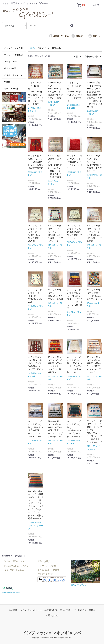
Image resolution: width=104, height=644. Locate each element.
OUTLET (8, 82)
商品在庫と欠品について (16, 566)
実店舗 (92, 610)
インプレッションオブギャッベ (52, 633)
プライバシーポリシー (31, 610)
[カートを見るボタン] (81, 5)
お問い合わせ (52, 615)
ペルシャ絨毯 (10, 68)
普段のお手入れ (45, 561)
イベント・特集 (11, 89)
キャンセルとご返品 (14, 570)
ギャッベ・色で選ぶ (13, 55)
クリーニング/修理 (47, 566)
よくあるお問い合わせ (48, 570)
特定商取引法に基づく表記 (57, 610)
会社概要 (13, 610)
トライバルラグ (11, 62)
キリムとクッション (13, 75)
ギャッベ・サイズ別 (13, 48)
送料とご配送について (15, 561)
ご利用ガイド (80, 610)
